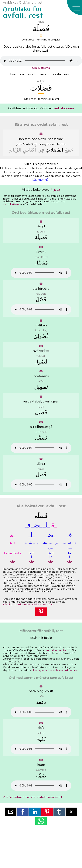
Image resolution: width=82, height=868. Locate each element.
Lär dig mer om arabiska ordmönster (56, 670)
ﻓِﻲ (41, 150)
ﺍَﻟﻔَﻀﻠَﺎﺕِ (54, 150)
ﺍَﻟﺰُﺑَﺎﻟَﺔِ (15, 150)
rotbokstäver (11, 204)
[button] (74, 8)
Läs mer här (41, 180)
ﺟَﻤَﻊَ (69, 150)
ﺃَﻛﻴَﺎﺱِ (29, 150)
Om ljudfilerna (41, 68)
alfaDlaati (32, 144)
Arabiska (10, 3)
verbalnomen (64, 108)
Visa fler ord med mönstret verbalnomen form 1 (32, 797)
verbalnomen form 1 (58, 650)
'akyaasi (46, 144)
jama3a (21, 144)
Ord (22, 3)
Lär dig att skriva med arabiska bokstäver (29, 605)
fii (40, 144)
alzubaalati (59, 144)
